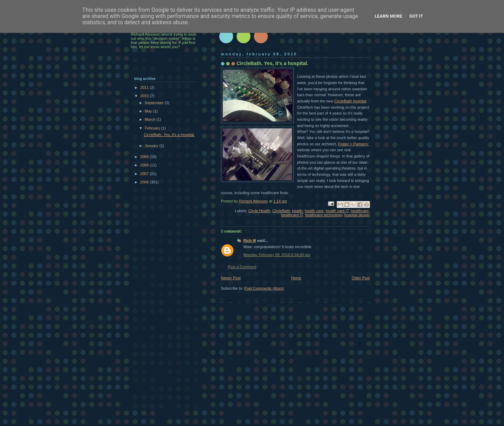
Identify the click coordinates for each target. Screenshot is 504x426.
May (149, 111)
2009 (145, 157)
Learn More (389, 16)
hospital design (357, 215)
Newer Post (231, 278)
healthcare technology (323, 215)
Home (296, 278)
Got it (416, 16)
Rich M (250, 241)
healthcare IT (292, 215)
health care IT (337, 211)
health (297, 211)
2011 (145, 88)
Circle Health (259, 211)
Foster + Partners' (353, 144)
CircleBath (281, 211)
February (153, 128)
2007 (145, 174)
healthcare (360, 211)
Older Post (361, 278)
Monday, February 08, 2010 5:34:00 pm (277, 255)
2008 (145, 165)
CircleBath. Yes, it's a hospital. (169, 135)
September (155, 103)
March (151, 119)
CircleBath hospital (350, 101)
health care (314, 211)
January (152, 146)
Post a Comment (242, 267)
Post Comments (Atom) (264, 288)
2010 (145, 96)
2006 (145, 182)
